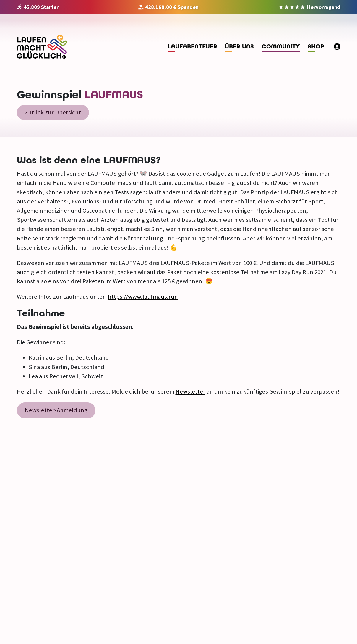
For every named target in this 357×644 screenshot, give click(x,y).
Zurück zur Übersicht (53, 112)
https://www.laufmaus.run (143, 297)
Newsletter (190, 391)
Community (281, 47)
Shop (316, 47)
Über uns (239, 47)
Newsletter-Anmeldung (56, 410)
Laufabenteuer (192, 47)
